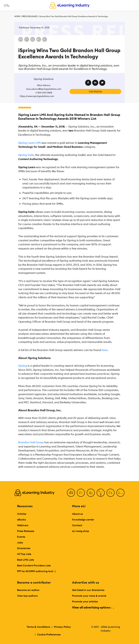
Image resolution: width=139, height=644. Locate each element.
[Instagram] (120, 493)
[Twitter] (81, 493)
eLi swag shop (81, 531)
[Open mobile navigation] (6, 5)
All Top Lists (24, 554)
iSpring (23, 366)
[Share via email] (39, 39)
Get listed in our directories (88, 590)
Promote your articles (85, 601)
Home (17, 16)
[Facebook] (71, 493)
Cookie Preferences (49, 634)
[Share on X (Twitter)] (27, 39)
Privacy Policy (62, 627)
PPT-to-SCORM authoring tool (37, 571)
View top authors (27, 596)
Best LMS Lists (25, 560)
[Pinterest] (111, 493)
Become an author (28, 590)
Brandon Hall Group (31, 442)
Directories (24, 548)
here (104, 350)
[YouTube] (101, 493)
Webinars (23, 525)
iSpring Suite (26, 155)
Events (21, 537)
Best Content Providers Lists (34, 565)
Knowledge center (83, 520)
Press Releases (30, 16)
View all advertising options (93, 607)
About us (77, 514)
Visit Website (95, 91)
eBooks (21, 520)
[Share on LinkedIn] (33, 39)
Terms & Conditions (38, 627)
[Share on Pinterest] (45, 39)
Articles (22, 514)
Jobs (20, 542)
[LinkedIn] (91, 493)
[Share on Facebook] (21, 39)
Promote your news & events (89, 596)
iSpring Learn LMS (30, 143)
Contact (77, 525)
